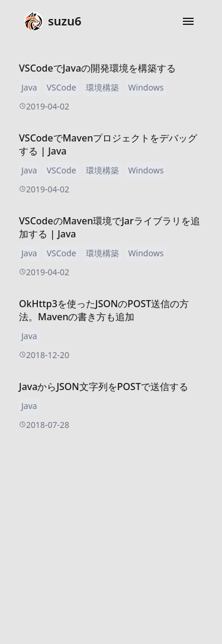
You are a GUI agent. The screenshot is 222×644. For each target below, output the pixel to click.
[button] (188, 21)
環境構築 (102, 87)
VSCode (62, 87)
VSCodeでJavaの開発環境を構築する (97, 68)
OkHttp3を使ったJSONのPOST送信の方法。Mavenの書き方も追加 (104, 310)
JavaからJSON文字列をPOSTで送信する (104, 387)
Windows (146, 87)
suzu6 (53, 21)
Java (29, 87)
